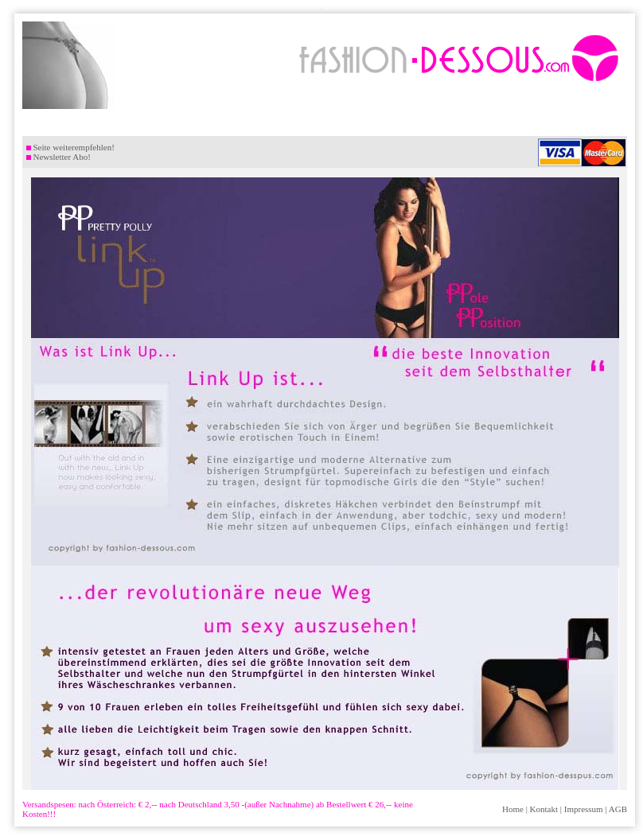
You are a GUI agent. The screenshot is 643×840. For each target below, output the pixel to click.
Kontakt (544, 809)
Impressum (584, 809)
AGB (618, 809)
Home (513, 809)
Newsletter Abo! (58, 157)
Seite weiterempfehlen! (70, 147)
